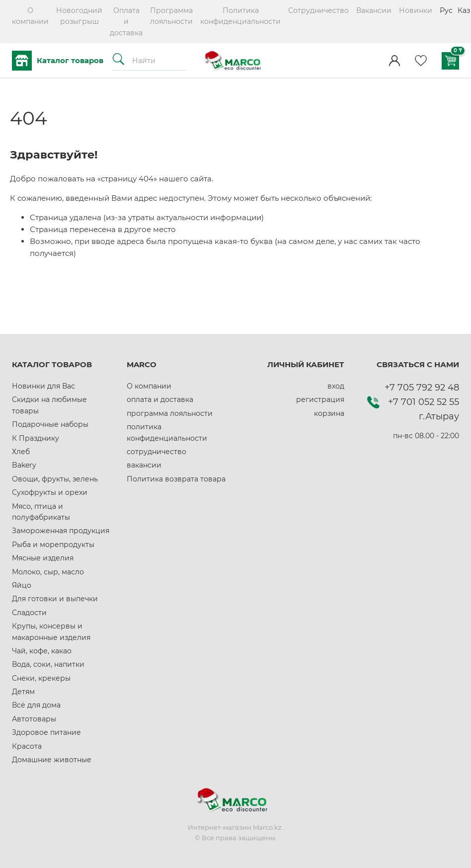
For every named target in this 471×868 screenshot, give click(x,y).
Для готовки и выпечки (55, 599)
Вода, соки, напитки (48, 664)
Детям (23, 692)
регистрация (320, 399)
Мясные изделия (43, 558)
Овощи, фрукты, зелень (55, 479)
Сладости (29, 613)
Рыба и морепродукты (53, 545)
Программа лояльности (171, 16)
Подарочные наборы (50, 424)
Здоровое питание (46, 732)
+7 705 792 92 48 (422, 388)
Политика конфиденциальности (240, 16)
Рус (446, 10)
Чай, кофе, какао (42, 651)
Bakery (24, 465)
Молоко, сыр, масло (48, 572)
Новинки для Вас (43, 386)
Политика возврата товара (176, 479)
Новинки (416, 10)
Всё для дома (36, 705)
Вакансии (374, 10)
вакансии (144, 465)
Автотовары (34, 719)
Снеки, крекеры (41, 678)
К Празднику (36, 438)
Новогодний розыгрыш (79, 16)
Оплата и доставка (126, 22)
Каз (464, 10)
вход (336, 386)
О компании (30, 16)
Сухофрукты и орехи (50, 492)
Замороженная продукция (61, 531)
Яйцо (22, 585)
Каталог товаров (58, 61)
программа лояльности (170, 413)
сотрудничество (157, 452)
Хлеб (21, 452)
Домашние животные (52, 760)
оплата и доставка (160, 399)
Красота (27, 746)
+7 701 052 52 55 (424, 402)
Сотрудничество (318, 10)
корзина (329, 413)
